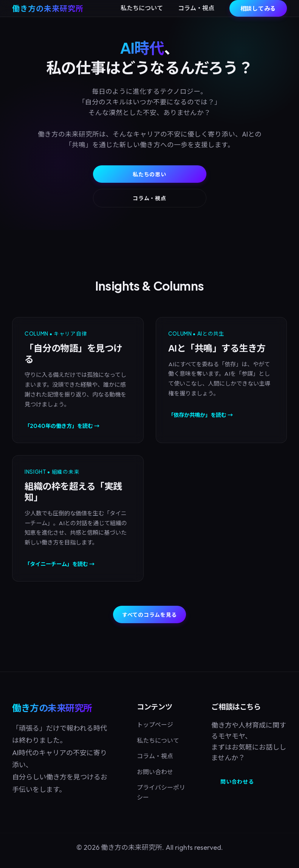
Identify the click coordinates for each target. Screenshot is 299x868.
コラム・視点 (196, 8)
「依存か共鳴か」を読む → (201, 415)
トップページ (155, 725)
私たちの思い (149, 174)
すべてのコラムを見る (149, 614)
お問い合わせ (155, 772)
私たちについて (142, 8)
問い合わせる (237, 781)
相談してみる (258, 8)
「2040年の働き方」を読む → (62, 426)
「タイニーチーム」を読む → (60, 564)
